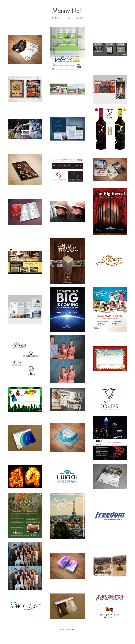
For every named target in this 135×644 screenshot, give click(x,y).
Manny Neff (68, 11)
